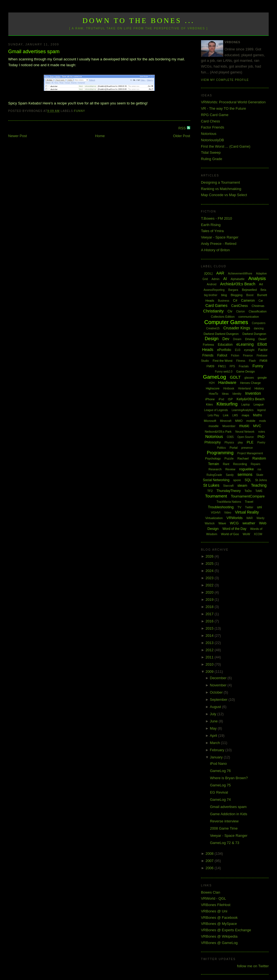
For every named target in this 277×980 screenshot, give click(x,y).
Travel (249, 502)
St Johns (261, 480)
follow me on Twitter (253, 966)
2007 (210, 861)
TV (239, 507)
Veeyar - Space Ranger (220, 237)
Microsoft (210, 421)
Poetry (261, 442)
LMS (235, 415)
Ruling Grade (212, 159)
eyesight (249, 350)
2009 (210, 672)
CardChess (240, 306)
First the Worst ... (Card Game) (226, 146)
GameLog (214, 377)
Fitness (241, 361)
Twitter (249, 507)
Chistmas (258, 306)
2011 (210, 657)
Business (224, 301)
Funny (80, 111)
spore (237, 480)
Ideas (225, 394)
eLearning (245, 344)
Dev (226, 339)
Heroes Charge (251, 383)
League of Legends (216, 410)
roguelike (246, 469)
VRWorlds (235, 518)
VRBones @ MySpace (219, 924)
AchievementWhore (240, 274)
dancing (259, 328)
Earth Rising (211, 225)
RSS (182, 128)
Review (230, 469)
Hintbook (229, 388)
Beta (263, 290)
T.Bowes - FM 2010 (217, 218)
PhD (261, 437)
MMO (239, 421)
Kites (209, 404)
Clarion (240, 311)
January (217, 757)
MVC (257, 426)
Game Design (246, 371)
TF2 (210, 491)
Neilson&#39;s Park (218, 432)
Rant (226, 464)
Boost (250, 295)
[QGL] (208, 273)
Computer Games (226, 322)
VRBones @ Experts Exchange (226, 930)
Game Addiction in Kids (228, 814)
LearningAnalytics (242, 410)
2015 (210, 628)
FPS (232, 366)
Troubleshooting (221, 507)
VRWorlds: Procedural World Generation (233, 102)
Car (261, 301)
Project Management (250, 453)
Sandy (230, 475)
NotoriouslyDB (213, 140)
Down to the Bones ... (138, 21)
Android (212, 284)
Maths (257, 415)
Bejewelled (249, 290)
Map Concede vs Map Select (224, 195)
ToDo (248, 491)
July (214, 714)
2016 (210, 621)
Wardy (261, 518)
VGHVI (216, 512)
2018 (210, 607)
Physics (229, 442)
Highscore (213, 388)
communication (249, 317)
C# (235, 301)
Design (212, 339)
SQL (248, 480)
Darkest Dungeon (254, 334)
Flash (252, 361)
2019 (210, 600)
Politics (222, 448)
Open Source (246, 437)
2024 (210, 571)
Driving (250, 339)
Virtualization (214, 518)
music (244, 426)
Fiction (235, 356)
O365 (230, 437)
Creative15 (213, 328)
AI (225, 279)
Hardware (227, 382)
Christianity (214, 311)
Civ (230, 311)
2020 (210, 592)
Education (225, 345)
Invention (253, 393)
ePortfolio (224, 350)
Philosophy (213, 442)
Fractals (244, 366)
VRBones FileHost (216, 905)
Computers (259, 323)
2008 (210, 854)
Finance (248, 356)
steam (242, 485)
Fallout (222, 355)
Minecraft (226, 421)
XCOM (258, 534)
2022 (210, 585)
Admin (215, 279)
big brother (211, 295)
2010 (210, 664)
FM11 (222, 366)
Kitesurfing (227, 404)
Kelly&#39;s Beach (251, 399)
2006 (210, 868)
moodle (214, 426)
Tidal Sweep (211, 152)
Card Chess (211, 121)
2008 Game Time (224, 828)
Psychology (213, 458)
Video (228, 513)
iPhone (210, 399)
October (217, 692)
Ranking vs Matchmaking (221, 189)
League (259, 404)
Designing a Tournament (221, 182)
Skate (260, 475)
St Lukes (211, 485)
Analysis (257, 279)
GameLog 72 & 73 (225, 843)
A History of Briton (215, 250)
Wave (222, 523)
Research (215, 469)
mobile (251, 421)
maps (246, 415)
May (214, 728)
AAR (220, 273)
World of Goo (230, 534)
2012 (210, 650)
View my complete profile (225, 80)
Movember (229, 426)
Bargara (233, 290)
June (214, 721)
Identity (237, 394)
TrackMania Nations (229, 502)
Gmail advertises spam (34, 52)
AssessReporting (214, 290)
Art (261, 284)
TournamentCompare (248, 496)
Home (100, 136)
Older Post (181, 136)
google (262, 378)
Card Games (216, 306)
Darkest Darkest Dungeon (221, 334)
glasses (249, 378)
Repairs (255, 464)
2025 (210, 564)
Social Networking (216, 480)
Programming (220, 453)
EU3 (237, 350)
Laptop (246, 405)
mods (263, 421)
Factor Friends (213, 127)
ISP (230, 399)
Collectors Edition (223, 317)
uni (259, 507)
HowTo (214, 394)
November (219, 685)
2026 (210, 556)
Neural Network (245, 432)
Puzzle (229, 458)
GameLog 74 (220, 800)
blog (224, 295)
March (215, 743)
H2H (212, 383)
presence (247, 448)
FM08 (263, 361)
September (219, 700)
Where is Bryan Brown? (229, 778)
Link (226, 415)
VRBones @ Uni (214, 911)
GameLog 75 (220, 785)
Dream (237, 339)
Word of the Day (234, 529)
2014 (210, 636)
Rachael (243, 458)
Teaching (259, 485)
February (218, 750)
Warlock (210, 523)
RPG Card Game (215, 115)
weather (249, 523)
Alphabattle (238, 279)
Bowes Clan (211, 892)
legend (261, 410)
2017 (210, 614)
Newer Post (18, 136)
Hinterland (244, 388)
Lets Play (213, 415)
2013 (210, 643)
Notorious (209, 134)
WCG (234, 523)
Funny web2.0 (224, 372)
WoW (246, 534)
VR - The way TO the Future (224, 108)
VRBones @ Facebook (219, 918)
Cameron (248, 301)
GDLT (235, 377)
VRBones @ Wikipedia (219, 936)
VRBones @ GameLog (219, 943)
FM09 (210, 366)
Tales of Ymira (212, 231)
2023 (210, 578)
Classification (258, 311)
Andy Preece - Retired (219, 244)
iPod (221, 399)
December (219, 678)
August (216, 707)
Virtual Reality (247, 512)
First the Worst (223, 361)
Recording (240, 464)
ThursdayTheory (229, 491)
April (214, 736)
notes (261, 432)
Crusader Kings (237, 328)
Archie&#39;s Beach (238, 284)
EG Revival (219, 792)
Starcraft (228, 486)
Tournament (216, 496)
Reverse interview (224, 821)
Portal (234, 448)
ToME (259, 491)
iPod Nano (218, 764)
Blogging (237, 295)
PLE (250, 442)
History (259, 388)
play (240, 442)
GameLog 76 (220, 771)
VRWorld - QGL (214, 898)
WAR (250, 518)
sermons (245, 474)
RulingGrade (214, 475)
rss (259, 469)
